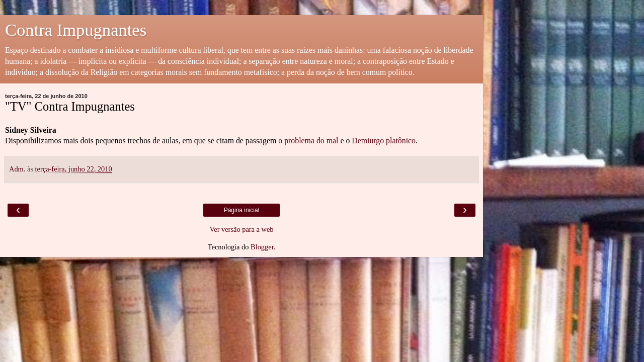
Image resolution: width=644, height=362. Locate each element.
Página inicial (242, 210)
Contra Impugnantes (76, 30)
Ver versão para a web (241, 229)
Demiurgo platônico (384, 141)
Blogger (262, 247)
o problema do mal (308, 141)
